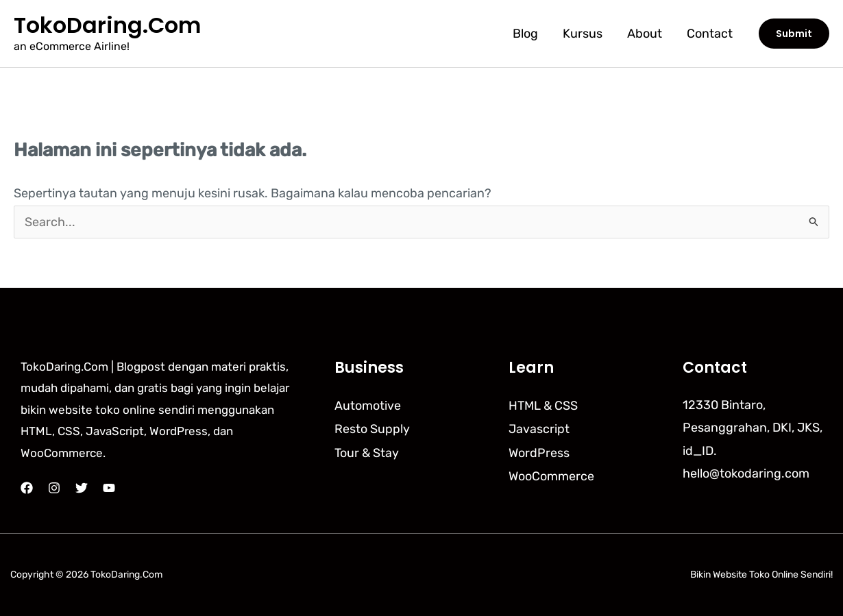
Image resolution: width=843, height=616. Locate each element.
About (645, 34)
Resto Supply (372, 428)
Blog (525, 34)
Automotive (368, 405)
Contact (710, 34)
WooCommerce (551, 473)
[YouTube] (109, 488)
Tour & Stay (367, 451)
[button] (794, 34)
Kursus (583, 34)
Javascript (539, 428)
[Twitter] (82, 488)
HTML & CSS (543, 405)
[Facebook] (27, 488)
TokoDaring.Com (107, 25)
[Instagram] (54, 488)
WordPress (539, 451)
